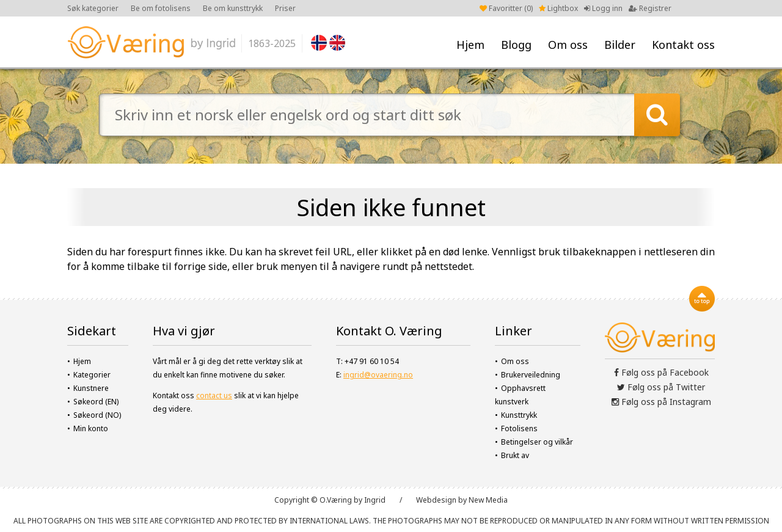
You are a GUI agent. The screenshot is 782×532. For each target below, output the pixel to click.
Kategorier (92, 375)
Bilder (620, 45)
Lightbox (558, 8)
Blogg (516, 45)
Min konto (91, 428)
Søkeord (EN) (96, 402)
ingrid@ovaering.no (378, 375)
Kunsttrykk (519, 415)
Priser (285, 8)
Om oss (568, 45)
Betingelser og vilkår (537, 442)
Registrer (650, 8)
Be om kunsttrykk (233, 8)
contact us (214, 395)
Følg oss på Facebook (661, 372)
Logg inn (603, 8)
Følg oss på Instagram (661, 402)
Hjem (470, 45)
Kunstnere (91, 388)
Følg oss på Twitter (661, 387)
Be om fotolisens (161, 8)
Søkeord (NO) (97, 415)
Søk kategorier (93, 8)
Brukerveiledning (531, 375)
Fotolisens (519, 428)
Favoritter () (506, 8)
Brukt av (515, 455)
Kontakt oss (683, 45)
